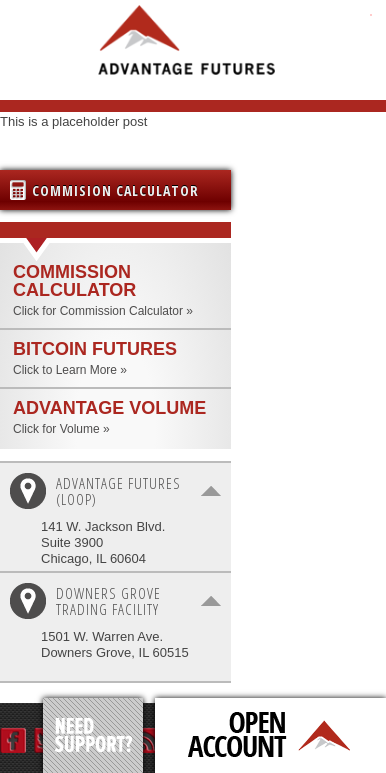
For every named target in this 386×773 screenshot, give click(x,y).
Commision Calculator (115, 190)
